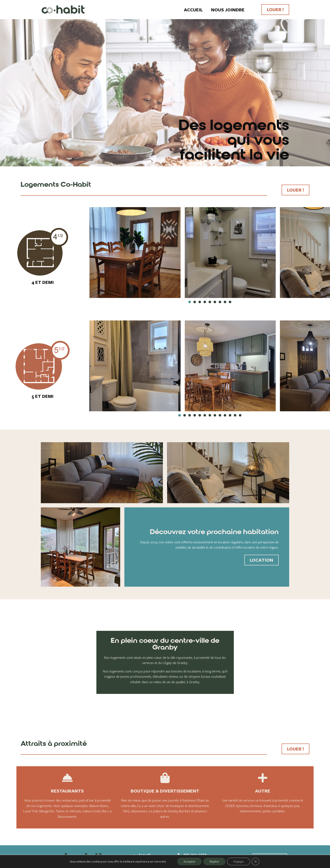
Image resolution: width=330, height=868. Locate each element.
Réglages (239, 861)
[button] (190, 302)
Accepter (189, 861)
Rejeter (214, 861)
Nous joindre (228, 10)
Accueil (193, 10)
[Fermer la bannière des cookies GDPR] (255, 861)
